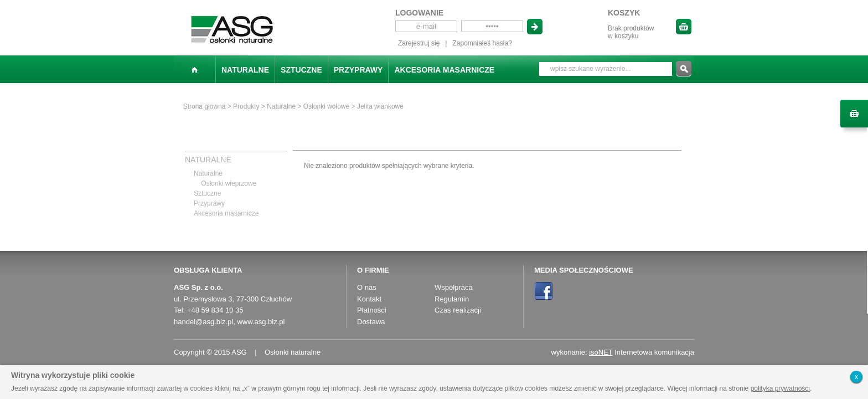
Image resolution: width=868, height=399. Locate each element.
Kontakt (369, 299)
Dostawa (371, 322)
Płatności (372, 310)
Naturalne (245, 70)
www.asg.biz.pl (261, 322)
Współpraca (454, 287)
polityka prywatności (780, 388)
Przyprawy (358, 70)
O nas (367, 287)
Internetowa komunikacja (642, 352)
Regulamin (452, 299)
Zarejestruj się (419, 43)
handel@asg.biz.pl (203, 322)
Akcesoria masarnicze (444, 70)
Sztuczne (301, 70)
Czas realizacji (458, 310)
